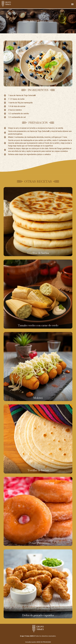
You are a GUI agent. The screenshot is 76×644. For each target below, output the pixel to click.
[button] (72, 4)
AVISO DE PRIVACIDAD (44, 642)
